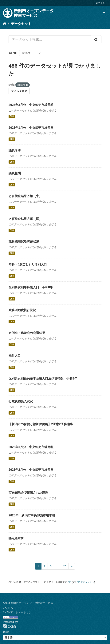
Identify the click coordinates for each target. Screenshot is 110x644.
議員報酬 (15, 173)
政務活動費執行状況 (22, 310)
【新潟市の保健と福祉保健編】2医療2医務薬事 (41, 424)
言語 (6, 632)
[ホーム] (4, 24)
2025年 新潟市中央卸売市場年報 (32, 515)
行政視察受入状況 (21, 401)
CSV (12, 116)
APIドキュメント (86, 582)
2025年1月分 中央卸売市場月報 (31, 128)
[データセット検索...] (50, 40)
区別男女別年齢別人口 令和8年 (31, 287)
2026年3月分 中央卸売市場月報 (31, 105)
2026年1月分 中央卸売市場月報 (31, 447)
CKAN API (9, 608)
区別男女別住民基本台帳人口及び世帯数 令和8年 (43, 378)
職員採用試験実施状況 (24, 242)
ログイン (100, 3)
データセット (21, 24)
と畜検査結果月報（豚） (25, 219)
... (57, 566)
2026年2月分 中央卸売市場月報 (31, 470)
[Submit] (96, 40)
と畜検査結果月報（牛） (25, 196)
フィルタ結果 (19, 91)
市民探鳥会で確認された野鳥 (28, 493)
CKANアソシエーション (17, 612)
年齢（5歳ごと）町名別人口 (28, 264)
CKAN (9, 626)
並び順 (13, 53)
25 (65, 566)
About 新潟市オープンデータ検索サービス (28, 603)
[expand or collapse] (104, 13)
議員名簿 (15, 150)
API (69, 582)
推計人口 (15, 356)
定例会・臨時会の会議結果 (27, 333)
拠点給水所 (16, 538)
